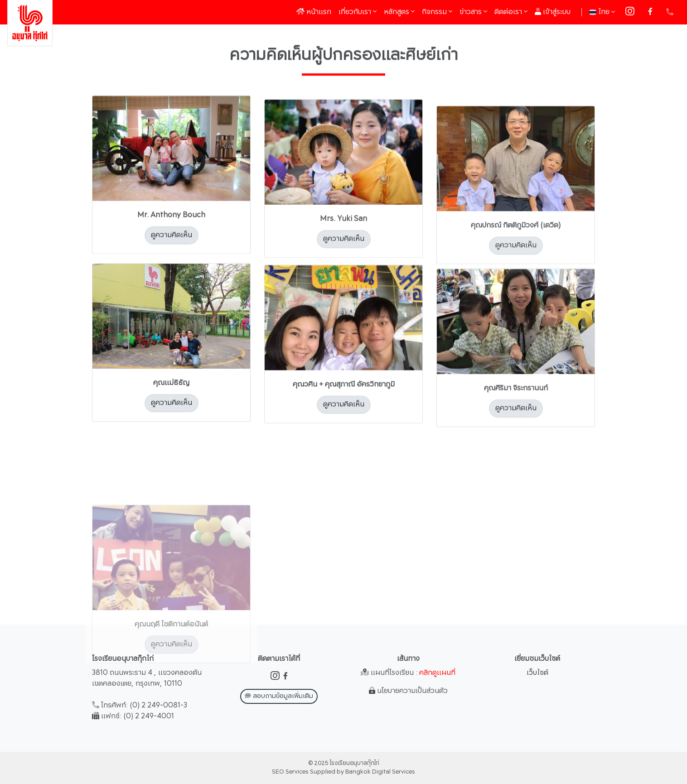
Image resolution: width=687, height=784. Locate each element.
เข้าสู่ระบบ (553, 12)
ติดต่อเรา (511, 12)
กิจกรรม (437, 12)
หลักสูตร (399, 12)
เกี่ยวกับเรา (358, 12)
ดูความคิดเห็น (172, 240)
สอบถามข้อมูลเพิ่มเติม (279, 696)
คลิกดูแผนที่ (437, 673)
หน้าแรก (316, 12)
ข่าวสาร (473, 12)
